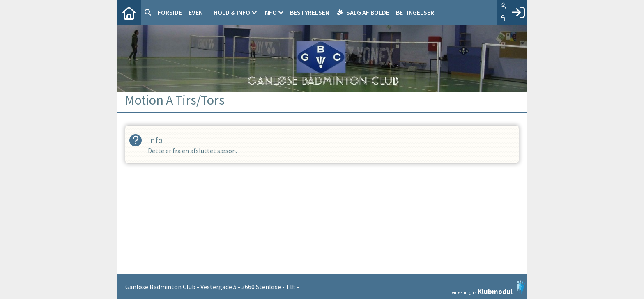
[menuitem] (129, 12)
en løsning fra (489, 287)
